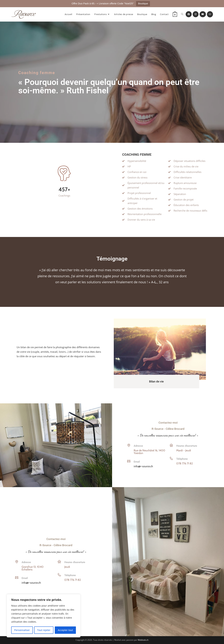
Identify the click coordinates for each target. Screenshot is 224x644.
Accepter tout (65, 630)
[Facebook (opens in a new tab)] (189, 14)
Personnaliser (22, 630)
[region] (44, 616)
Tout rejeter (44, 630)
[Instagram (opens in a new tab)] (196, 14)
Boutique (143, 3)
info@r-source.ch (143, 466)
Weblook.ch (143, 640)
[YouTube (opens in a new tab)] (203, 14)
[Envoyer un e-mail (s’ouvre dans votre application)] (210, 14)
